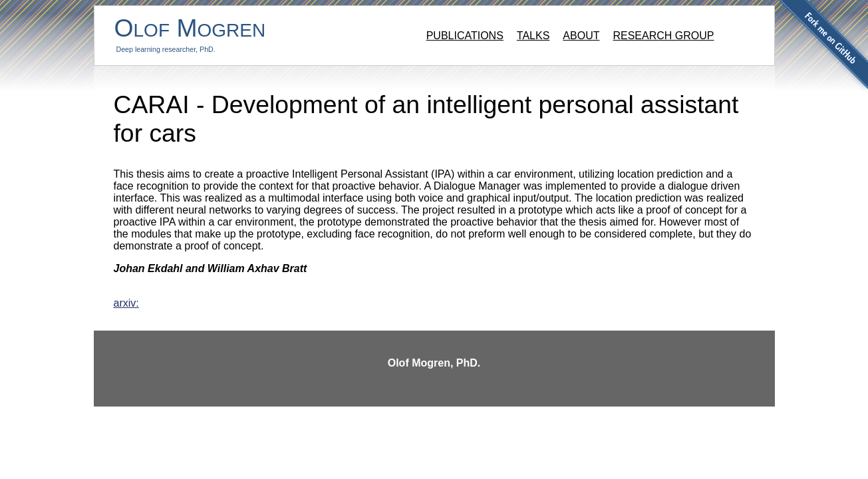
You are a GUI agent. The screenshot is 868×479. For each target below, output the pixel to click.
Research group (663, 36)
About (581, 36)
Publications (465, 36)
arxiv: (126, 303)
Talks (533, 36)
